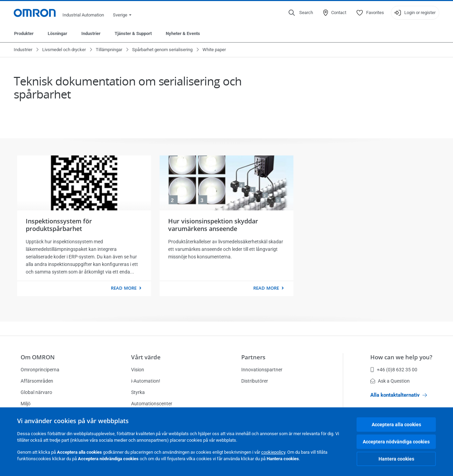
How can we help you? (401, 357)
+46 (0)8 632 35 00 (394, 370)
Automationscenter (152, 404)
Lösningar (57, 33)
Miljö (26, 404)
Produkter (24, 33)
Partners (253, 357)
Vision (138, 370)
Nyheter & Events (183, 33)
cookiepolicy (273, 452)
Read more (124, 288)
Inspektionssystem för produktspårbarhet (59, 225)
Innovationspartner (262, 370)
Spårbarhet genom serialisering (162, 50)
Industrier (91, 33)
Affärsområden (37, 381)
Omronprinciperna (40, 370)
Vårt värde (146, 357)
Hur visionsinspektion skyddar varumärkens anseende (213, 225)
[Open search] (301, 13)
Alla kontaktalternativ (399, 395)
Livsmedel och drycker (64, 50)
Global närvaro (36, 392)
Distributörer (255, 381)
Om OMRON (38, 357)
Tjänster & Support (133, 33)
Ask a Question (390, 381)
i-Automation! (146, 381)
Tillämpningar (109, 50)
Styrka (138, 392)
